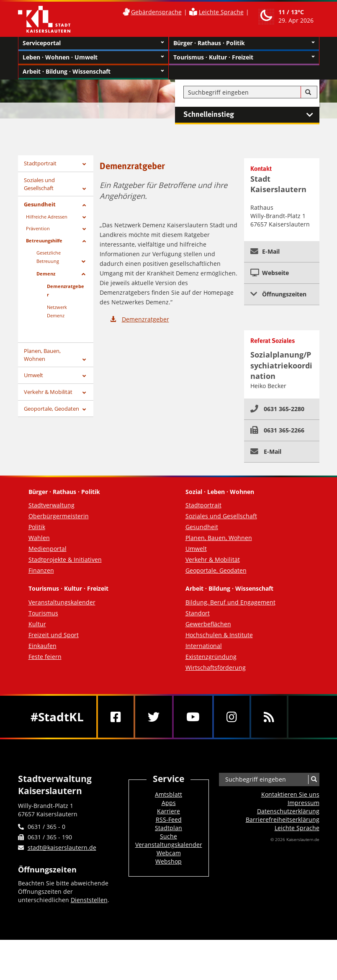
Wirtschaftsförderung (216, 667)
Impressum (304, 803)
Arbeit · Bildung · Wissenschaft (93, 72)
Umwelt (33, 375)
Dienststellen (89, 900)
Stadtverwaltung (51, 505)
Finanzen (41, 570)
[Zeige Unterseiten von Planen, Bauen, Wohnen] (84, 360)
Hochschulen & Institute (219, 635)
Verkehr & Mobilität (48, 392)
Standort (198, 613)
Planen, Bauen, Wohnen (42, 355)
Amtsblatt (168, 794)
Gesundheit (40, 204)
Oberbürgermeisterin (59, 516)
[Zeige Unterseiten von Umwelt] (84, 376)
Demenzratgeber (145, 319)
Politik (37, 527)
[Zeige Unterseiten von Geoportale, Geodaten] (84, 410)
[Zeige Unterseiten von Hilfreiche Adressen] (84, 217)
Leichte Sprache (221, 12)
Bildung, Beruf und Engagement (230, 602)
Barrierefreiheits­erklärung (283, 819)
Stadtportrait (40, 163)
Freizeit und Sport (54, 635)
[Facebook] (116, 717)
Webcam (169, 853)
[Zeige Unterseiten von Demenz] (84, 274)
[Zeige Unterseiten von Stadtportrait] (84, 164)
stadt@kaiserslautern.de (62, 848)
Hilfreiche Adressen (47, 217)
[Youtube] (193, 717)
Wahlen (39, 538)
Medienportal (48, 549)
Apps (169, 803)
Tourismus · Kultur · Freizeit (244, 57)
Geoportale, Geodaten (51, 409)
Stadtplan (168, 828)
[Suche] (308, 93)
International (204, 646)
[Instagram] (232, 717)
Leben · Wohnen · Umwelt (93, 57)
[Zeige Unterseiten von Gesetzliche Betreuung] (84, 262)
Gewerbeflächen (208, 624)
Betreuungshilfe (44, 240)
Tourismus (43, 613)
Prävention (38, 228)
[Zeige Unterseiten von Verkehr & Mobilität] (84, 393)
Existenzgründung (211, 657)
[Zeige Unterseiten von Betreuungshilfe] (84, 241)
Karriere (168, 811)
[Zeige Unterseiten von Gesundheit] (84, 205)
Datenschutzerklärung (288, 811)
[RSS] (269, 717)
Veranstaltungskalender (62, 602)
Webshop (168, 861)
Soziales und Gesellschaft (39, 184)
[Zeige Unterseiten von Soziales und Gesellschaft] (84, 189)
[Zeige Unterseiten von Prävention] (84, 229)
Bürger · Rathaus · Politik (244, 43)
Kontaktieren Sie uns (290, 794)
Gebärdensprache (156, 12)
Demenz (46, 274)
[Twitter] (154, 717)
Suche (168, 836)
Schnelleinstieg (251, 115)
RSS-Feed (169, 819)
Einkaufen (42, 646)
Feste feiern (45, 657)
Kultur (37, 624)
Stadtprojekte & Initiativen (65, 559)
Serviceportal (93, 43)
